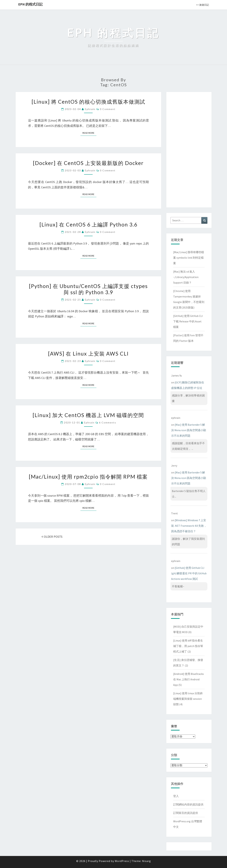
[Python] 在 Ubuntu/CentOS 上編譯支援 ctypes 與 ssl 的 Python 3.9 (88, 289)
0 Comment (108, 109)
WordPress (122, 861)
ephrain (90, 109)
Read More (89, 133)
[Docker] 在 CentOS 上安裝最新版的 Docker (88, 163)
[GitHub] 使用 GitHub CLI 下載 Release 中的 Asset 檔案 (188, 321)
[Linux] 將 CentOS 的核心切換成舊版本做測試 (88, 102)
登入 (176, 796)
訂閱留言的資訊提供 (186, 813)
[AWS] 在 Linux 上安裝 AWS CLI (88, 353)
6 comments (108, 422)
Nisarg (146, 861)
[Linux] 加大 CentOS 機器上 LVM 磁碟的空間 (88, 415)
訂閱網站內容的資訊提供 (188, 804)
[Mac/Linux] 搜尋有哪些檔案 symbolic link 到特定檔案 (189, 258)
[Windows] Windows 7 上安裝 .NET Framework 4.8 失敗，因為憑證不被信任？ (189, 526)
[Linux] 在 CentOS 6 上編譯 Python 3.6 (88, 224)
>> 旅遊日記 (203, 5)
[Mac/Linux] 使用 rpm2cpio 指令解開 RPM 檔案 (88, 477)
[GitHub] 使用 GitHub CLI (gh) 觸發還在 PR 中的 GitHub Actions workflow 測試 (189, 573)
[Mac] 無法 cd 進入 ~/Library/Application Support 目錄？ (186, 277)
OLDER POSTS (52, 537)
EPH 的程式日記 (30, 4)
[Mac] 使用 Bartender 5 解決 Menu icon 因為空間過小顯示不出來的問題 (189, 430)
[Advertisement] (189, 149)
